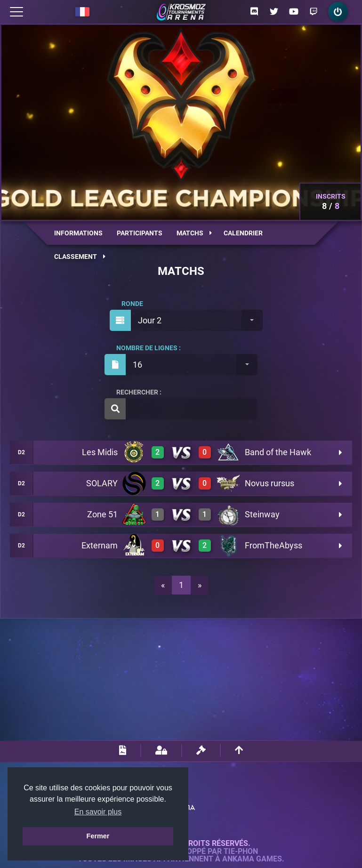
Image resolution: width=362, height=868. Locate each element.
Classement (80, 257)
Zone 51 (102, 514)
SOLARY (102, 483)
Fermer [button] (98, 836)
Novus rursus (269, 483)
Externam (100, 545)
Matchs (194, 233)
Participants (140, 233)
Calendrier (243, 233)
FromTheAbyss (274, 545)
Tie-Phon (241, 852)
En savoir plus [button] (98, 812)
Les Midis (100, 452)
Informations (78, 233)
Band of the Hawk (278, 452)
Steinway (262, 514)
